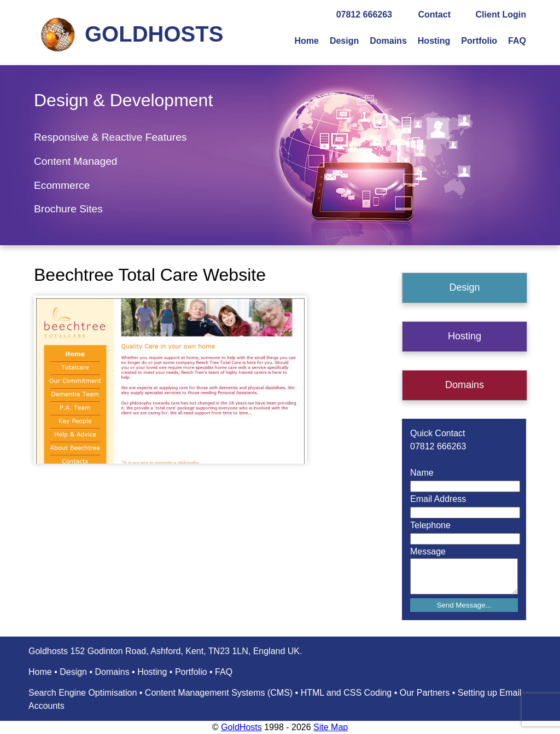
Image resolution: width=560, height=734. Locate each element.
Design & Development (123, 100)
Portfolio (479, 41)
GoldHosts (241, 727)
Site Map (331, 727)
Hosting (434, 41)
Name (422, 473)
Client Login (501, 15)
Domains (388, 41)
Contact (434, 15)
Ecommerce (62, 185)
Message (428, 551)
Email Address (438, 499)
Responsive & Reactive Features (110, 137)
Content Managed (76, 161)
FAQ (517, 41)
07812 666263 (364, 15)
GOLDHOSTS (154, 34)
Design (344, 41)
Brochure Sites (68, 209)
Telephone (430, 525)
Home (306, 41)
